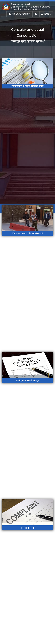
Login (46, 14)
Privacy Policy (19, 14)
